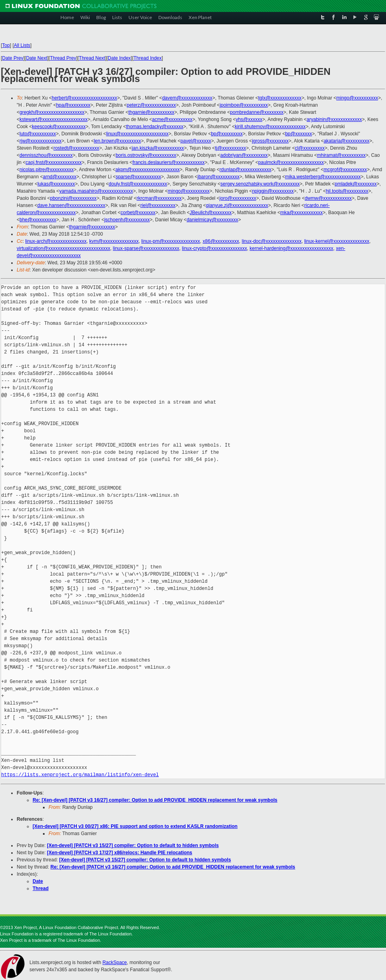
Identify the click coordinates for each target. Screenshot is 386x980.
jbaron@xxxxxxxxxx (218, 177)
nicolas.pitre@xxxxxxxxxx (47, 170)
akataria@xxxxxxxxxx (346, 141)
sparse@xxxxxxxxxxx (138, 177)
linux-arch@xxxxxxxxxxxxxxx (56, 241)
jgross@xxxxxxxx (270, 141)
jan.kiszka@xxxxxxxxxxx (158, 148)
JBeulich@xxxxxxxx (211, 213)
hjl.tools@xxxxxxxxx (347, 191)
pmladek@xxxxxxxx (356, 184)
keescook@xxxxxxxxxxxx (59, 127)
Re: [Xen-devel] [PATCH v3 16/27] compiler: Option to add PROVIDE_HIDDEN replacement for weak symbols (155, 800)
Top (6, 45)
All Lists (22, 45)
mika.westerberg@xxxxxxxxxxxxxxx (323, 177)
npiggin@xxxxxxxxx (273, 191)
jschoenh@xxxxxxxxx (127, 220)
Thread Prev (63, 58)
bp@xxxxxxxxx (227, 134)
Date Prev (13, 58)
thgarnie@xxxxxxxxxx (151, 112)
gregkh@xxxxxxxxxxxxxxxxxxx (52, 112)
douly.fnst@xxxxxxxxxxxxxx (138, 184)
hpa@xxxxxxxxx (73, 105)
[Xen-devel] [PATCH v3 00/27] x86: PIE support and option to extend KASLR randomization (135, 826)
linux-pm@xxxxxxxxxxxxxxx (171, 241)
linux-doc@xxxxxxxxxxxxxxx (271, 241)
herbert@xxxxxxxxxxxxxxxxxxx (84, 98)
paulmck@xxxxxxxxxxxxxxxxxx (291, 162)
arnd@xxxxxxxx (60, 177)
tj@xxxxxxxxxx (230, 148)
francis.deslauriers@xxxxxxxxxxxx (169, 162)
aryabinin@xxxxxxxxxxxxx (334, 119)
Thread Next (92, 58)
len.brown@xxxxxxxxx (117, 141)
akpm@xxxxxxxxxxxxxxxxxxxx (148, 170)
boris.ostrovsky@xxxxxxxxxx (146, 155)
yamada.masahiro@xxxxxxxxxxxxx (96, 191)
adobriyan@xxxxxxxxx (244, 155)
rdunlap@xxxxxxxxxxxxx (246, 170)
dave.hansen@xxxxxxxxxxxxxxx (71, 205)
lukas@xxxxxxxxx (56, 184)
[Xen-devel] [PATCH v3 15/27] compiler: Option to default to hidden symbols (133, 845)
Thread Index (148, 58)
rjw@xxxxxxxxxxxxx (41, 141)
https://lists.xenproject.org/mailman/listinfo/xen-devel (80, 775)
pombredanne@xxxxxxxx (257, 112)
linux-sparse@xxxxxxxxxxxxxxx (146, 248)
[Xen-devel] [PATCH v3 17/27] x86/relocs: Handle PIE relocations (120, 853)
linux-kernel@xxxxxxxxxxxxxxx (337, 241)
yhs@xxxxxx (249, 119)
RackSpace (114, 962)
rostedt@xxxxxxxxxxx (76, 148)
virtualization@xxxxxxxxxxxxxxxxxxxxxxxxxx (63, 248)
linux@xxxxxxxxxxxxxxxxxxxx (137, 134)
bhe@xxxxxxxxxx (38, 220)
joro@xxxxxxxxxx (238, 198)
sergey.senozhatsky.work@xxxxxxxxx (260, 184)
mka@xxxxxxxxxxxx (301, 213)
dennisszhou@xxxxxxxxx (46, 155)
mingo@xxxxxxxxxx (357, 98)
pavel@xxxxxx (196, 141)
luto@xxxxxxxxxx (38, 134)
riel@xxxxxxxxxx (158, 205)
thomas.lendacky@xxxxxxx (154, 127)
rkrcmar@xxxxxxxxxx (159, 198)
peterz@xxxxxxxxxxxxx (151, 105)
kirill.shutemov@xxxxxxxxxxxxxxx (270, 127)
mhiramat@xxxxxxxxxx (341, 155)
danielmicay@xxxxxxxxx (212, 220)
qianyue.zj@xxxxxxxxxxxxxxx (237, 205)
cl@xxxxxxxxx (310, 148)
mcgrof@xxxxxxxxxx (345, 170)
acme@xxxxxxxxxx (172, 119)
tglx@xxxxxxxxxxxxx (280, 98)
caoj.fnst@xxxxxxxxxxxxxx (54, 162)
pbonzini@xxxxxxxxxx (73, 198)
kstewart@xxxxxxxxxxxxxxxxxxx (54, 119)
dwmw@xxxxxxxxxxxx (328, 198)
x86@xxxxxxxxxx (221, 241)
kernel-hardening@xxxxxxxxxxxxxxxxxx (291, 248)
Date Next (36, 58)
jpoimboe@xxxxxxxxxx (244, 105)
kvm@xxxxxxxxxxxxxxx (114, 241)
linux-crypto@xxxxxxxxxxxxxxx (214, 248)
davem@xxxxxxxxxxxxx (187, 98)
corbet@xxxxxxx (138, 213)
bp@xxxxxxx (298, 134)
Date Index (119, 58)
